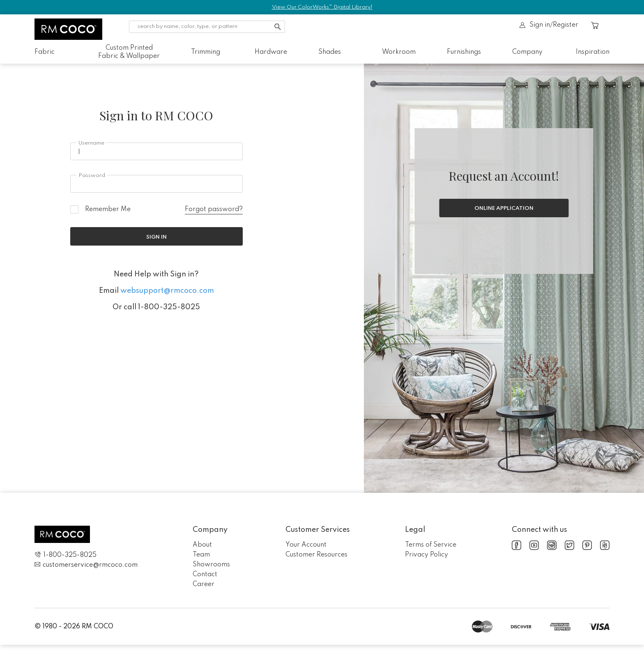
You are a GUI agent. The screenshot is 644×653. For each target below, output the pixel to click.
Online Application (504, 208)
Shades (330, 52)
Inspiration (593, 52)
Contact (205, 575)
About (202, 545)
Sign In (156, 237)
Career (204, 584)
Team (201, 555)
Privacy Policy (427, 555)
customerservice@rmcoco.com (86, 565)
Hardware (271, 52)
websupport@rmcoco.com (167, 291)
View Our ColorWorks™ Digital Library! (322, 7)
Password (92, 176)
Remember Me (108, 209)
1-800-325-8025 (66, 555)
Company (527, 52)
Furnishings (464, 52)
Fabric (45, 52)
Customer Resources (316, 555)
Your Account (306, 545)
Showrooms (211, 565)
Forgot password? (214, 209)
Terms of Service (431, 545)
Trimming (206, 52)
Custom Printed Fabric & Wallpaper (129, 52)
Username (91, 143)
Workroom (399, 52)
